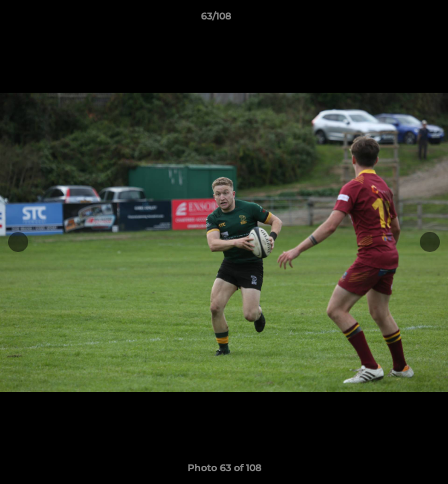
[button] (400, 19)
